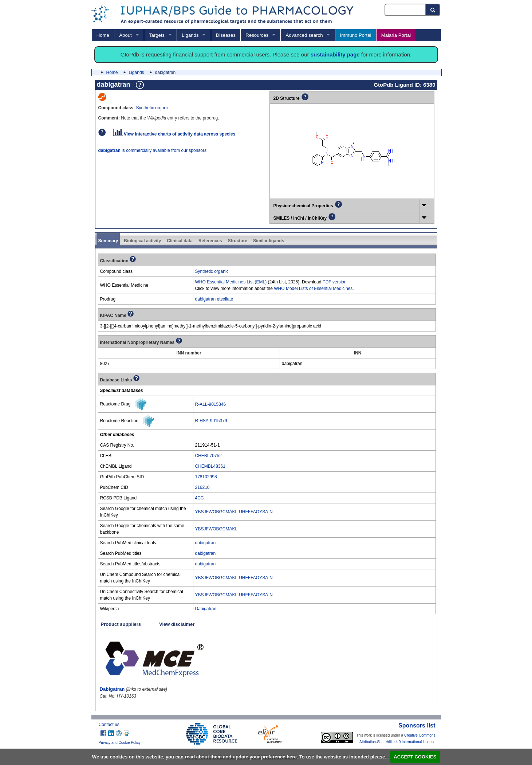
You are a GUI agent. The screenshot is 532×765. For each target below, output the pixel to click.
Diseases (226, 35)
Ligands (190, 35)
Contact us (109, 725)
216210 (202, 487)
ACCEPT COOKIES (415, 757)
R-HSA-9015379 (211, 421)
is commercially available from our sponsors (152, 150)
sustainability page (335, 54)
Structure (238, 241)
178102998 (206, 477)
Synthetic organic (153, 108)
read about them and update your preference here (241, 757)
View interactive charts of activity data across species (174, 134)
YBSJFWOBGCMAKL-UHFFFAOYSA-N (234, 512)
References (210, 241)
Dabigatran (206, 609)
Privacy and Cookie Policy (120, 743)
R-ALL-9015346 (211, 404)
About (125, 35)
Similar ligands (269, 241)
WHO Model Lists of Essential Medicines (313, 289)
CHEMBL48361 (210, 466)
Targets (157, 35)
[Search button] (433, 10)
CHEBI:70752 (208, 456)
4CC (200, 498)
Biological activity (142, 241)
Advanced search (304, 35)
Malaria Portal (396, 35)
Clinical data (180, 241)
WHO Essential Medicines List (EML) (231, 282)
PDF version (335, 282)
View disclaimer (177, 624)
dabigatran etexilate (214, 299)
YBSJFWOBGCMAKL (216, 529)
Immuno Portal (356, 35)
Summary (108, 241)
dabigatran (206, 543)
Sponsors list (417, 725)
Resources (257, 35)
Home (103, 35)
